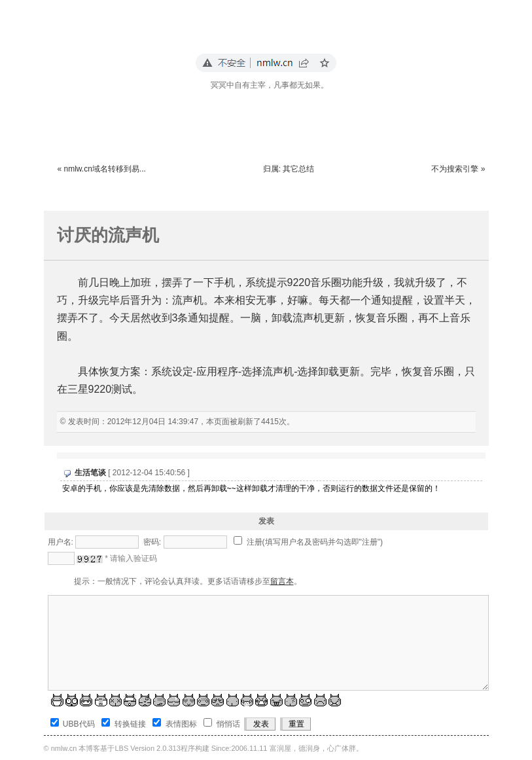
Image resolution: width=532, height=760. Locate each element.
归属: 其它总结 (289, 169)
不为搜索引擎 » (458, 169)
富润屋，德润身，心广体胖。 (316, 748)
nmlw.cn (64, 748)
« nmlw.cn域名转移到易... (102, 169)
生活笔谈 (90, 473)
